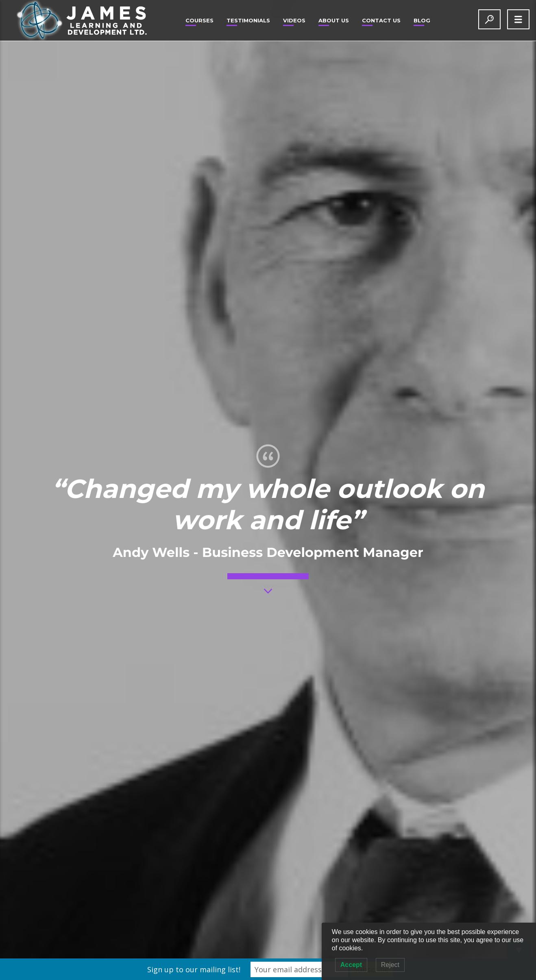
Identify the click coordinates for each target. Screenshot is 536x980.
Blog (422, 20)
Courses (199, 20)
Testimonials (248, 20)
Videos (294, 20)
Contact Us (381, 20)
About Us (334, 20)
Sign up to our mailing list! (194, 969)
